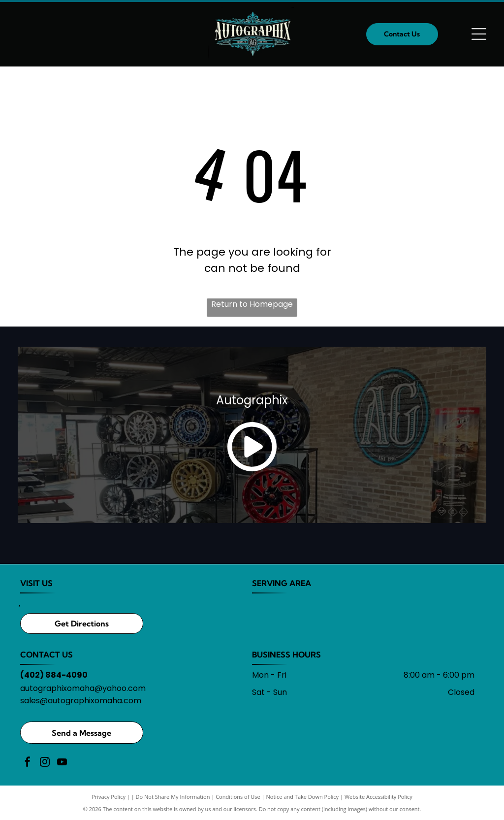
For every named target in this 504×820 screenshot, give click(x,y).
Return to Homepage (252, 304)
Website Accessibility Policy (378, 797)
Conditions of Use (238, 797)
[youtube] (62, 763)
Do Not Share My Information (173, 797)
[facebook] (28, 763)
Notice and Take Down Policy (303, 797)
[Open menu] (479, 34)
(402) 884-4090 (54, 675)
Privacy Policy (109, 797)
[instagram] (45, 763)
